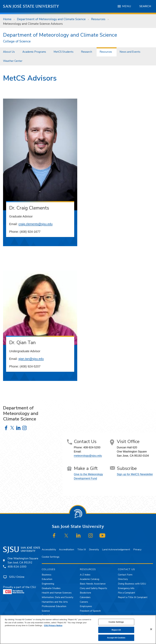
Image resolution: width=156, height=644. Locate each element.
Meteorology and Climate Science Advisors (33, 24)
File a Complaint (127, 593)
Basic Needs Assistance (93, 584)
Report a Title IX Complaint (133, 597)
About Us (9, 52)
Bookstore (85, 593)
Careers (84, 602)
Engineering (48, 584)
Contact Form (125, 575)
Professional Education (54, 606)
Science (46, 611)
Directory (123, 579)
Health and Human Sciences (57, 593)
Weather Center (13, 61)
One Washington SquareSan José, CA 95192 (23, 560)
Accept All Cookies (116, 638)
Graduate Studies (51, 588)
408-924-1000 (17, 567)
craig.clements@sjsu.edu (35, 224)
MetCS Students (64, 52)
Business (47, 575)
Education (47, 579)
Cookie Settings (51, 557)
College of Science (17, 41)
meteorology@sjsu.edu (88, 456)
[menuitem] (10, 52)
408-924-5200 (92, 447)
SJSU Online (17, 577)
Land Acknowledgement (116, 549)
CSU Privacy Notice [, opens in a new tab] (53, 625)
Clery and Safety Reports (93, 588)
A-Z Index (85, 575)
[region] (78, 630)
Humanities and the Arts (55, 602)
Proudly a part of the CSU (19, 590)
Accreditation (66, 549)
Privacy (137, 549)
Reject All (116, 630)
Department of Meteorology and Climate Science (51, 19)
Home (7, 19)
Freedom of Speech (90, 611)
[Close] (151, 629)
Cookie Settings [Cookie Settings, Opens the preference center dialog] (116, 622)
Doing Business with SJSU (132, 584)
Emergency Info (126, 588)
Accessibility (49, 549)
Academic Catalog (90, 579)
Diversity (94, 549)
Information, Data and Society (58, 597)
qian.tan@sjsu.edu (31, 359)
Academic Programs (34, 52)
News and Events (130, 52)
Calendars (85, 597)
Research (87, 52)
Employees (86, 606)
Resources (98, 19)
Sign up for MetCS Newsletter (135, 474)
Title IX (82, 549)
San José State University (31, 6)
